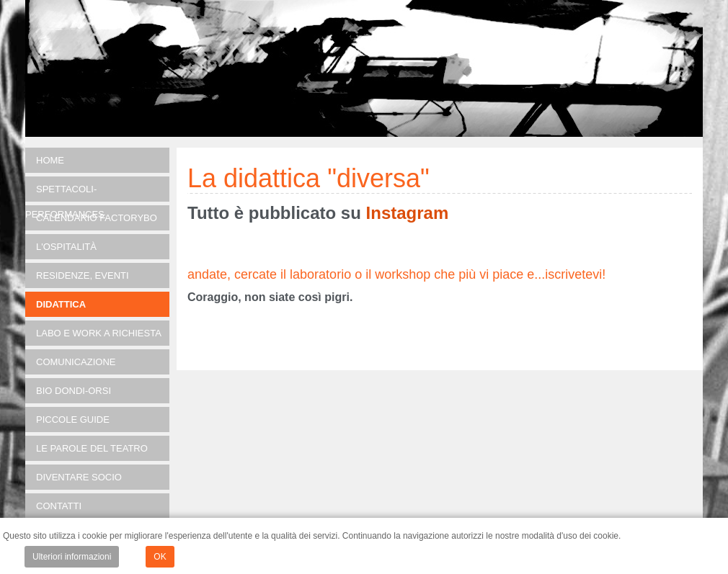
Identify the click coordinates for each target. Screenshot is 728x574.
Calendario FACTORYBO (97, 218)
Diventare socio (79, 477)
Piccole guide (73, 420)
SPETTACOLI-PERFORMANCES (65, 193)
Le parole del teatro (92, 448)
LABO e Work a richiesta (99, 333)
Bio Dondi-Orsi (74, 391)
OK (160, 557)
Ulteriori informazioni (72, 557)
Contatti (59, 506)
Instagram (408, 213)
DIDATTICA (61, 304)
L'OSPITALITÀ (66, 247)
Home (50, 160)
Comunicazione (76, 362)
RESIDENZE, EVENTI (83, 275)
